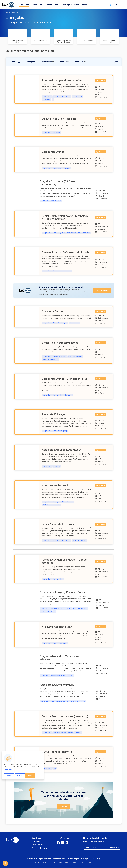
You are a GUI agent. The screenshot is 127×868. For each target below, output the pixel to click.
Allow (30, 776)
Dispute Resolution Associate (59, 119)
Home (8, 12)
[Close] (42, 753)
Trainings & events (39, 848)
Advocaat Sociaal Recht (56, 485)
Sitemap (74, 862)
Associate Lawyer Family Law (57, 685)
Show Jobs (24, 5)
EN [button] (102, 5)
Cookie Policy (36, 862)
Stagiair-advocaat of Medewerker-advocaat (60, 658)
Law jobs (15, 12)
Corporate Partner (53, 311)
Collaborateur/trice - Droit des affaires (64, 379)
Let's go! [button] (64, 806)
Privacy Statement (63, 862)
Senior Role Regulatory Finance (60, 343)
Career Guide (52, 5)
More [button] (85, 5)
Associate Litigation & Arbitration (61, 450)
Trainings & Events (70, 5)
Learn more (8, 770)
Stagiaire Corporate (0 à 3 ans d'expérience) (57, 183)
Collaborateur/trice (53, 152)
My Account (117, 5)
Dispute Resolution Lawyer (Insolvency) (65, 716)
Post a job (36, 841)
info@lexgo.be (63, 838)
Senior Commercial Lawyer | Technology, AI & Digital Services (65, 217)
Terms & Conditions (49, 862)
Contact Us (82, 862)
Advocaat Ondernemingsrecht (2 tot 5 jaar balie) (64, 561)
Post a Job (38, 5)
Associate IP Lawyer (54, 414)
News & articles (38, 845)
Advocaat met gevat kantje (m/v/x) (63, 80)
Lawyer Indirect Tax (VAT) (57, 752)
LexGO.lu (91, 862)
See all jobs (36, 838)
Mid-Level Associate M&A (57, 627)
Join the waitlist (102, 290)
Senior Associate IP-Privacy (58, 524)
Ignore (9, 776)
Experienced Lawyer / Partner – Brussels (64, 592)
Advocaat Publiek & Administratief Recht (66, 252)
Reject (20, 776)
